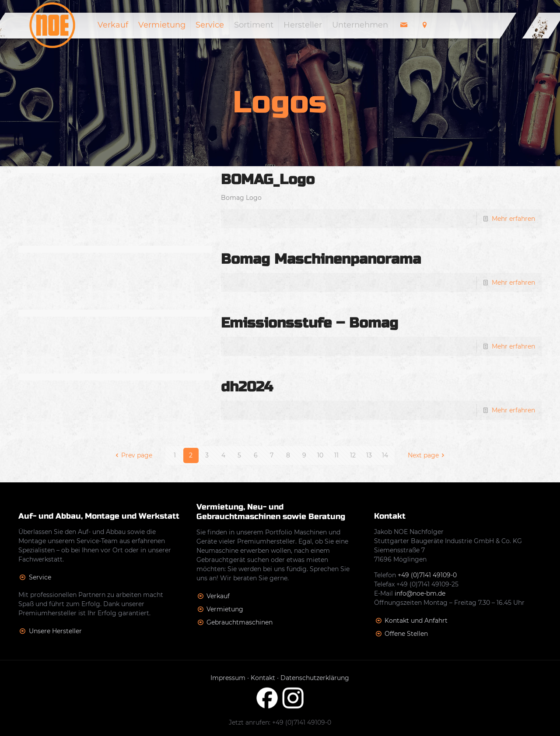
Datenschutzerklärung (315, 678)
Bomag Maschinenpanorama (321, 259)
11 (336, 455)
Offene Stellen (406, 634)
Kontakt (263, 678)
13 (369, 455)
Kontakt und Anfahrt (416, 621)
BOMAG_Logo (268, 180)
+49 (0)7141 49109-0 (427, 575)
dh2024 (247, 387)
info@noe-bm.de (420, 593)
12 (353, 455)
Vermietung (225, 609)
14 (385, 455)
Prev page (132, 455)
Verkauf (218, 596)
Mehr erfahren (513, 219)
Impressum (228, 678)
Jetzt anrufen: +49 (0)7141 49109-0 (280, 722)
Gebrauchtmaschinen (240, 622)
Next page (428, 455)
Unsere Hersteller (55, 631)
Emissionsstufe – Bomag (310, 323)
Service (40, 577)
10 (320, 455)
